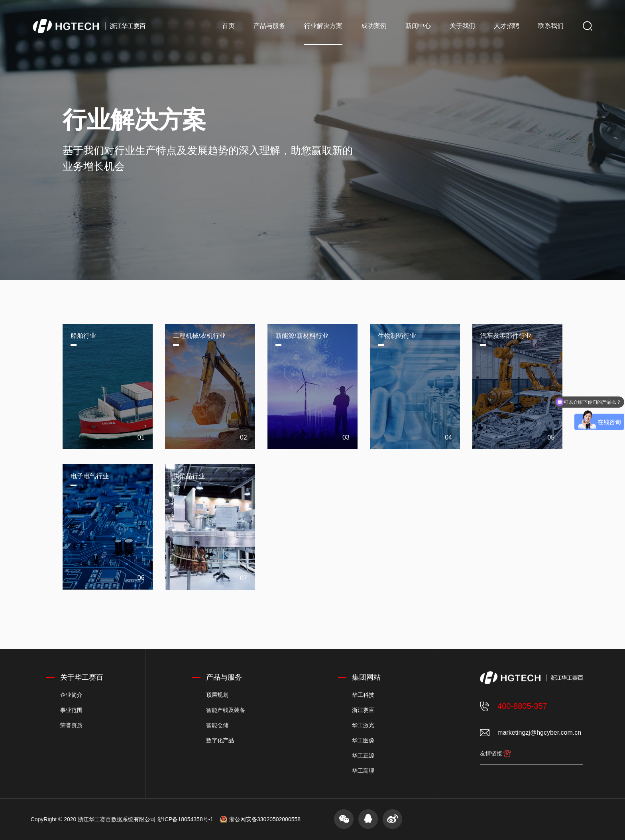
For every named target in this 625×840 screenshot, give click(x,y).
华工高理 (363, 771)
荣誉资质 (71, 725)
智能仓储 (217, 725)
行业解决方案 (323, 26)
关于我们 (462, 26)
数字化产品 (220, 740)
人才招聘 (507, 26)
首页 (228, 26)
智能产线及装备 (226, 710)
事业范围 (71, 710)
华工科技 (363, 695)
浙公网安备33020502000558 (265, 819)
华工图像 (363, 740)
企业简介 (71, 695)
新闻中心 (418, 26)
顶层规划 (217, 695)
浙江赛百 (363, 710)
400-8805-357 (522, 706)
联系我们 (551, 26)
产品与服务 (269, 26)
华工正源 (363, 755)
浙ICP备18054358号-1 (185, 819)
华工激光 (363, 725)
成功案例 (374, 26)
